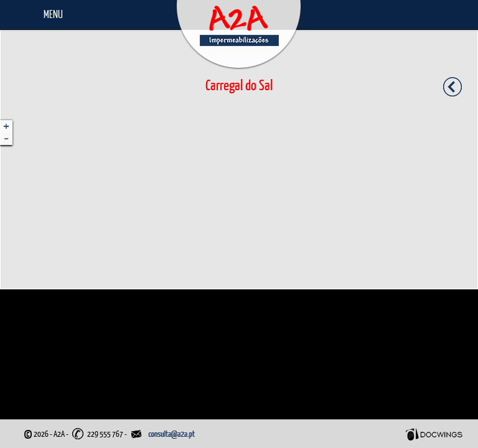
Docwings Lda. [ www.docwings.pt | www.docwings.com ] (434, 434)
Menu (53, 14)
